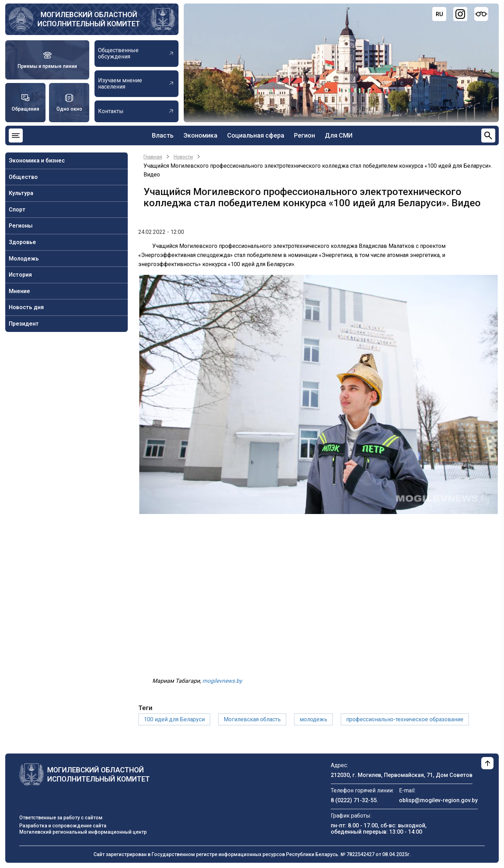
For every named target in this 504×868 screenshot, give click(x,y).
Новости (183, 157)
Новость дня (26, 307)
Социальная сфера (256, 135)
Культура (21, 193)
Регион (304, 135)
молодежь (313, 719)
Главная (153, 157)
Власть (163, 135)
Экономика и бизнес (37, 161)
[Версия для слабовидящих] (481, 14)
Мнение (19, 291)
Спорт (17, 210)
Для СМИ (339, 135)
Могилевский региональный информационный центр (83, 832)
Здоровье (22, 242)
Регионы (21, 226)
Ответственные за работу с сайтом (61, 818)
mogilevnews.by (222, 681)
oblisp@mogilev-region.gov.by (438, 800)
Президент (24, 324)
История (20, 275)
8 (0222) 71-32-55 (354, 800)
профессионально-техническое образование (405, 719)
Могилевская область (252, 719)
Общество (23, 177)
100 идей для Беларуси (174, 719)
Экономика (200, 135)
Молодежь (24, 259)
